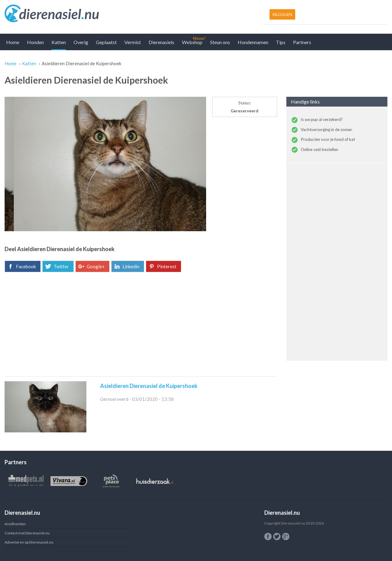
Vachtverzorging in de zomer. (327, 130)
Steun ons (220, 42)
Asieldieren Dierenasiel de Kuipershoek (149, 386)
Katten (59, 42)
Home (13, 42)
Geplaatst (106, 42)
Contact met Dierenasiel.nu (27, 533)
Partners (302, 42)
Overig (81, 42)
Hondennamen (253, 42)
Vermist (133, 42)
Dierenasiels (161, 42)
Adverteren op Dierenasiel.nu (29, 542)
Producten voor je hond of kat (328, 139)
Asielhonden (15, 524)
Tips (281, 42)
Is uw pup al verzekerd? (322, 119)
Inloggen (282, 14)
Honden (35, 42)
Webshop (192, 42)
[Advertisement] (141, 324)
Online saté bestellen (319, 149)
